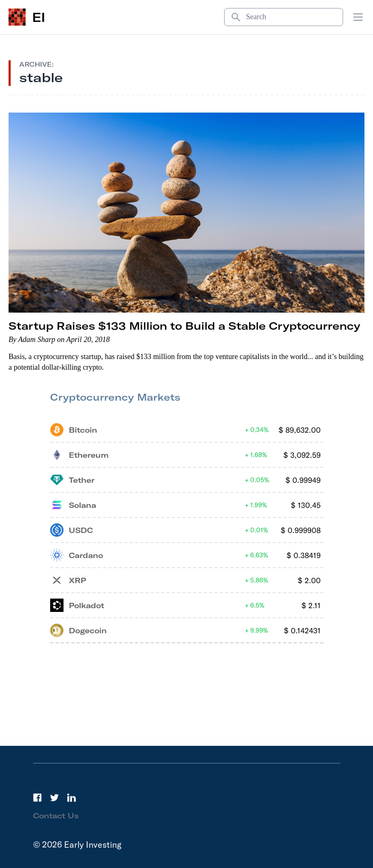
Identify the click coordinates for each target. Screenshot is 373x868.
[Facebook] (37, 798)
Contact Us (56, 816)
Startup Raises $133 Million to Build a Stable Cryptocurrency (184, 326)
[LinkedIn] (72, 798)
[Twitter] (54, 798)
